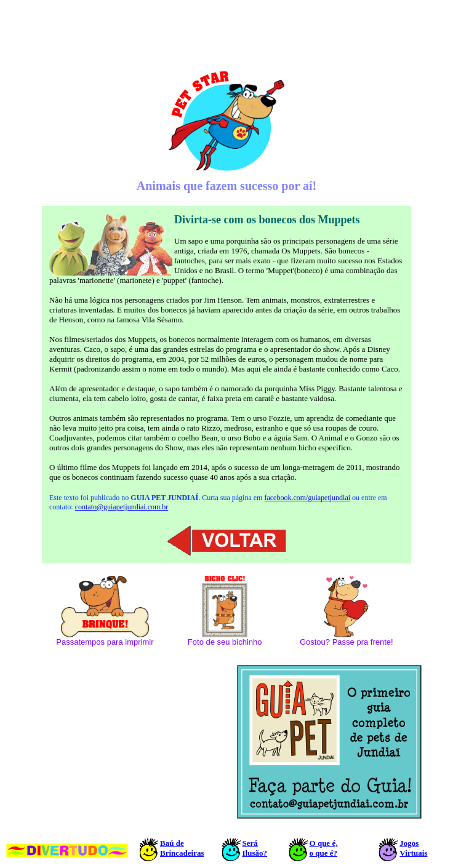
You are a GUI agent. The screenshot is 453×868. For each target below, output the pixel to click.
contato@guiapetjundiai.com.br (122, 507)
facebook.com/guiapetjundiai (307, 498)
